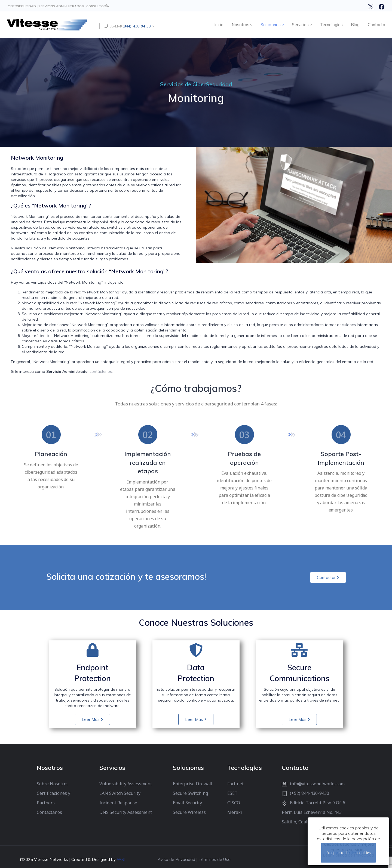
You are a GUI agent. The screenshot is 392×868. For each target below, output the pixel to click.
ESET (232, 793)
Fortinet (235, 784)
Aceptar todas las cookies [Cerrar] (348, 853)
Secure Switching (190, 793)
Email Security (187, 803)
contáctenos (101, 371)
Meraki (235, 812)
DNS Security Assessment (126, 812)
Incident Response (118, 803)
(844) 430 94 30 (137, 26)
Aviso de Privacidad (176, 859)
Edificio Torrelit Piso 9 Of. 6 (318, 803)
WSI (121, 859)
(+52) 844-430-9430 (310, 793)
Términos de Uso (215, 859)
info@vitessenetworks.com (317, 784)
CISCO (234, 803)
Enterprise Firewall (193, 784)
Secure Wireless (189, 812)
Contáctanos (49, 812)
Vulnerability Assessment (126, 784)
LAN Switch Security (120, 793)
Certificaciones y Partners (53, 798)
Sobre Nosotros (53, 784)
